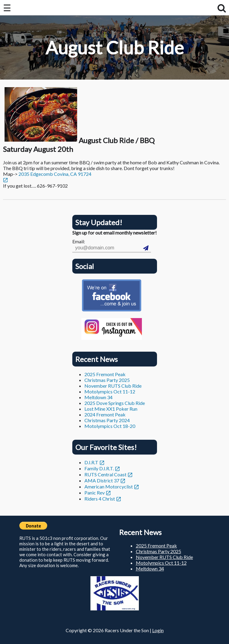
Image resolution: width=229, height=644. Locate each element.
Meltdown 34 (98, 397)
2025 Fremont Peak (105, 374)
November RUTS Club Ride (113, 386)
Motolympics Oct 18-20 (110, 426)
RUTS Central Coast (105, 474)
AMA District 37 (102, 480)
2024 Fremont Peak (105, 414)
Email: (79, 241)
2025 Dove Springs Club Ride (115, 403)
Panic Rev (95, 493)
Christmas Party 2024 (107, 420)
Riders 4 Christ (100, 499)
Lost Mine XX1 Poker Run (111, 409)
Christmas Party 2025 (107, 380)
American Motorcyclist (109, 486)
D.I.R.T (91, 462)
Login (158, 630)
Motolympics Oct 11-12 (110, 391)
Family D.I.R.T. (99, 468)
